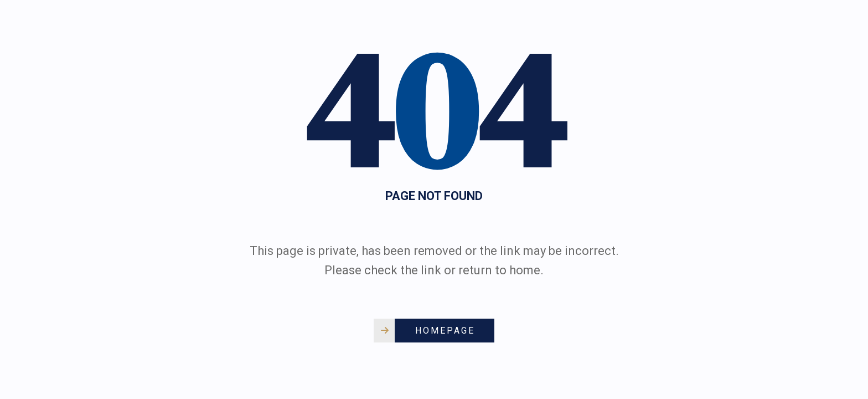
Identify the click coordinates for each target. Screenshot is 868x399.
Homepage (445, 331)
